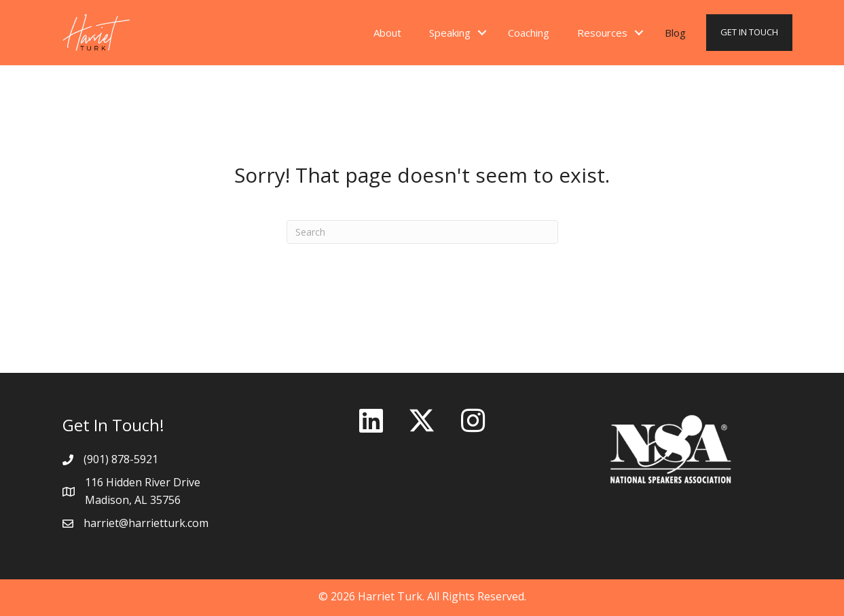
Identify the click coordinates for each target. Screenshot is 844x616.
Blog (675, 33)
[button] (371, 420)
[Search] (422, 232)
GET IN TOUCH (749, 32)
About (387, 33)
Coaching (529, 33)
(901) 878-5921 (121, 459)
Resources (602, 33)
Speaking (450, 33)
